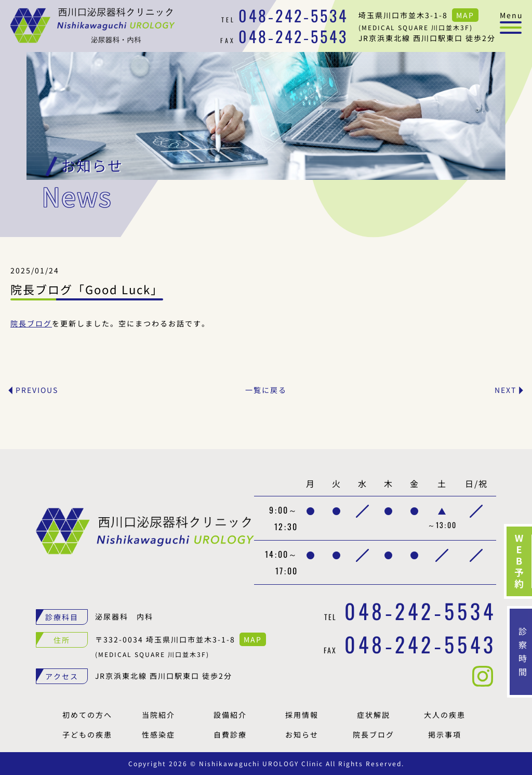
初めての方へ (87, 715)
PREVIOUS (37, 390)
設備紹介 (230, 715)
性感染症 (158, 734)
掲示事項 (445, 734)
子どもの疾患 (87, 734)
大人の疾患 (445, 715)
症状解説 (374, 715)
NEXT (506, 390)
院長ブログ (31, 323)
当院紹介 (158, 715)
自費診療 (230, 734)
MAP (465, 15)
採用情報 (302, 715)
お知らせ (302, 734)
